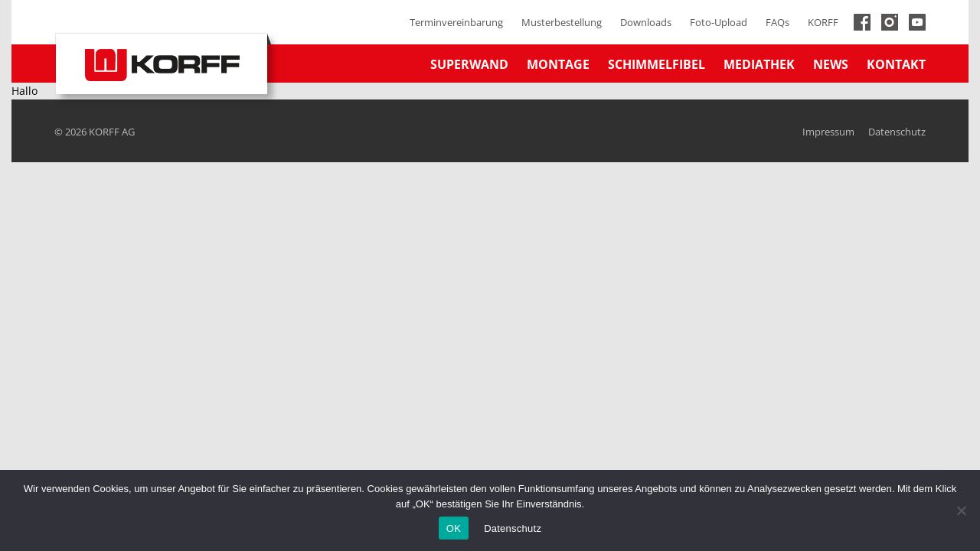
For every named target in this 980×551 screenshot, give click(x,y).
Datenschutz (897, 132)
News (831, 64)
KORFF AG (112, 132)
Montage (558, 64)
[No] (961, 510)
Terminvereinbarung (456, 22)
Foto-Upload (719, 22)
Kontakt (896, 64)
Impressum (828, 132)
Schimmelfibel (657, 64)
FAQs (777, 22)
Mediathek (759, 64)
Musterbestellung (562, 22)
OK (454, 528)
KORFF (823, 22)
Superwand (469, 64)
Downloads (646, 22)
